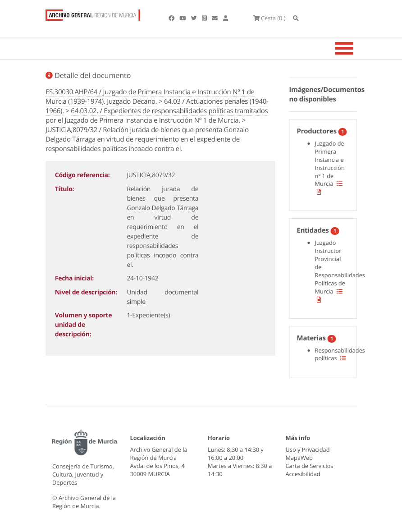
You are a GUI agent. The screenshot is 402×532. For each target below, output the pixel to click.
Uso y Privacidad (308, 449)
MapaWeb (299, 458)
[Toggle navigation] (356, 48)
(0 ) (270, 18)
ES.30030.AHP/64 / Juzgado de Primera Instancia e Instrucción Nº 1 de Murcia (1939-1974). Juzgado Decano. (150, 97)
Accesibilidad (303, 474)
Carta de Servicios (310, 466)
